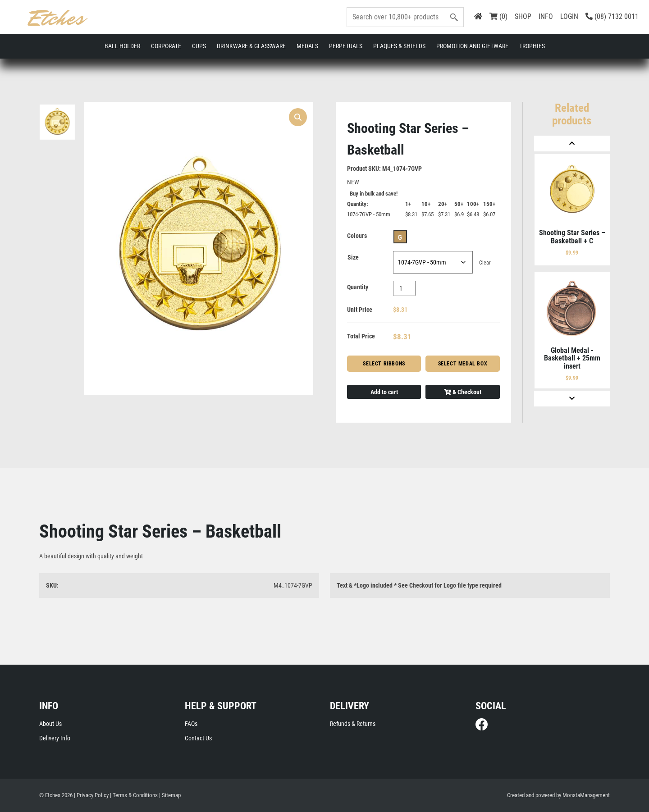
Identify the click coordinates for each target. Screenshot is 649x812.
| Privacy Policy (91, 795)
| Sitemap (170, 795)
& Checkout (463, 392)
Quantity (358, 287)
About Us (50, 724)
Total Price (361, 336)
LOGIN (569, 16)
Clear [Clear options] (485, 263)
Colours (357, 236)
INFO (546, 16)
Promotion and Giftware (472, 46)
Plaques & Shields (399, 46)
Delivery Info (55, 738)
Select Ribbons (384, 364)
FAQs (191, 724)
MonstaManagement (586, 795)
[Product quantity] (404, 288)
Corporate (166, 46)
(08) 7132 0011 (612, 16)
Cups (199, 46)
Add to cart (384, 392)
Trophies (532, 46)
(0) (498, 16)
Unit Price (360, 310)
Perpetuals (346, 46)
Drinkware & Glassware (251, 46)
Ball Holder (122, 46)
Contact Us (198, 738)
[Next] (572, 399)
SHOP (523, 16)
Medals (307, 46)
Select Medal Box (463, 364)
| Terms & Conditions (134, 795)
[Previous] (572, 144)
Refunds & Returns (353, 724)
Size (353, 257)
